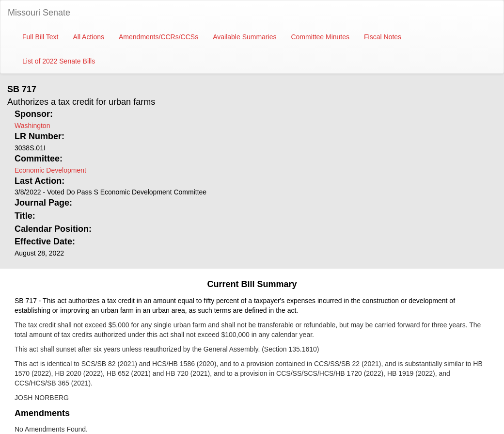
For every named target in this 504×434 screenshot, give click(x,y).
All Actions (88, 37)
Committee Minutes (320, 37)
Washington (32, 126)
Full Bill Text (40, 37)
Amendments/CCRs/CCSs (158, 37)
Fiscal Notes (383, 37)
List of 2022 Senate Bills (59, 61)
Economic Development (50, 170)
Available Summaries (244, 37)
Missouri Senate (39, 13)
